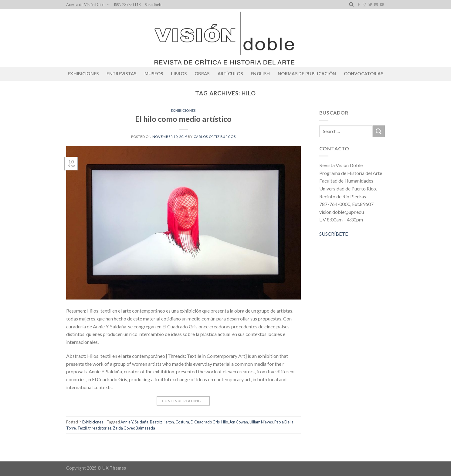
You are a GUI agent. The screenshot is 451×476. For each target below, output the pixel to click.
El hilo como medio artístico (183, 119)
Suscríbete (154, 5)
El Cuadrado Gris (205, 422)
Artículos (230, 74)
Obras (202, 74)
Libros (179, 74)
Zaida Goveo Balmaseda (134, 428)
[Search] (351, 5)
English (260, 74)
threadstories (100, 428)
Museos (154, 74)
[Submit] (379, 131)
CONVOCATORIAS (364, 74)
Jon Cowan (239, 422)
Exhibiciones (83, 74)
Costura (182, 422)
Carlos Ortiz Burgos (215, 137)
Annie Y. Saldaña (134, 422)
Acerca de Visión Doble (88, 5)
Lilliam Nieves (261, 422)
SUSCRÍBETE (334, 234)
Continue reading (184, 401)
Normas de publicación (307, 74)
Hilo (225, 422)
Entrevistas (121, 74)
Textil (82, 428)
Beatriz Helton (162, 422)
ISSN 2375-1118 (127, 5)
